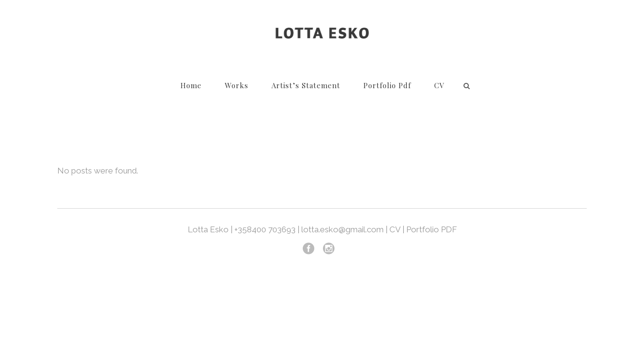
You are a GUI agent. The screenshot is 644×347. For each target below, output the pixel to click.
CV (395, 229)
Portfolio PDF (431, 229)
